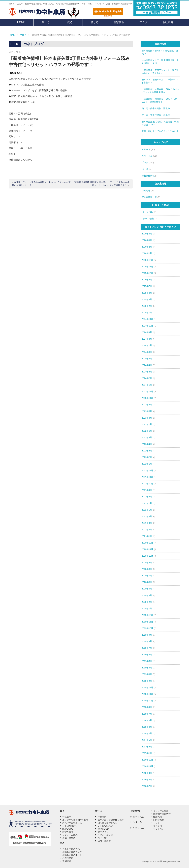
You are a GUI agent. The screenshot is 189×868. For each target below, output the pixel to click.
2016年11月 (147, 766)
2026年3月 (147, 240)
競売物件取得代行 (162, 814)
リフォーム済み (70, 835)
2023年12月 (147, 391)
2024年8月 (147, 339)
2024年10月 (147, 326)
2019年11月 (147, 622)
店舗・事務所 (69, 838)
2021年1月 (147, 536)
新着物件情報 (148, 176)
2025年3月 (147, 299)
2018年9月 (147, 707)
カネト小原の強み (71, 849)
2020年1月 (147, 608)
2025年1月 (147, 313)
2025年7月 (147, 286)
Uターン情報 (148, 219)
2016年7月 (147, 786)
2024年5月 (147, 359)
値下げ (145, 169)
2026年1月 (147, 253)
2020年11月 (147, 549)
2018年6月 (147, 720)
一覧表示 (67, 817)
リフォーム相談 (161, 811)
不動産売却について (72, 852)
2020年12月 (147, 543)
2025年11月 (147, 267)
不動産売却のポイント (73, 855)
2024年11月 (147, 319)
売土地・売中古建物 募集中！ (157, 108)
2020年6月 (147, 582)
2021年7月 (147, 503)
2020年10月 (147, 556)
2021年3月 (147, 523)
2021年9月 (147, 490)
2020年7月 (147, 576)
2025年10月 (147, 273)
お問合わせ (159, 820)
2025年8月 (147, 280)
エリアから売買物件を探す (75, 820)
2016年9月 (147, 773)
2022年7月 (147, 424)
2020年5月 (147, 589)
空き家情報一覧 (149, 197)
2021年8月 (147, 497)
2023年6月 (147, 405)
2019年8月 (147, 641)
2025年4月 (147, 293)
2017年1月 (147, 753)
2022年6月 (147, 431)
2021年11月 (147, 477)
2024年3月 (147, 372)
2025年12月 (147, 260)
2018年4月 (147, 727)
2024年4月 (147, 365)
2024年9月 (147, 332)
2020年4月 (147, 595)
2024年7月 (147, 345)
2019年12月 (147, 615)
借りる (94, 22)
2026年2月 (147, 247)
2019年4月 (147, 668)
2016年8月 (147, 780)
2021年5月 (147, 510)
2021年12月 (147, 470)
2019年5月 (147, 661)
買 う (46, 22)
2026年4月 (147, 234)
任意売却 (157, 817)
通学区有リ (68, 832)
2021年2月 (147, 530)
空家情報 (119, 22)
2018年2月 (147, 733)
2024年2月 (147, 378)
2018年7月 (147, 714)
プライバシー (160, 829)
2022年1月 (147, 464)
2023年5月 (147, 411)
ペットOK (103, 838)
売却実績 (67, 861)
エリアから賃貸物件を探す (111, 820)
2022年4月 (147, 444)
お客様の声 (68, 858)
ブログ (143, 22)
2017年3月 (147, 747)
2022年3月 (147, 451)
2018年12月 (147, 687)
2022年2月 (147, 457)
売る (70, 22)
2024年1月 (147, 385)
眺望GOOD (68, 829)
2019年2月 (147, 681)
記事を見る (138, 817)
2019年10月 (147, 628)
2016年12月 (147, 760)
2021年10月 (147, 484)
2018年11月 (147, 694)
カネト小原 (147, 156)
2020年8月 (147, 569)
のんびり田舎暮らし (72, 823)
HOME (21, 22)
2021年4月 (147, 516)
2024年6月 (147, 352)
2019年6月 (147, 655)
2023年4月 (147, 418)
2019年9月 (147, 635)
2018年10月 (147, 701)
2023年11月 (147, 398)
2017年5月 (147, 740)
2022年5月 (147, 437)
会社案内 (168, 22)
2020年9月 (147, 563)
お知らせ (146, 149)
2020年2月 (147, 602)
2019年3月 (147, 674)
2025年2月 (147, 306)
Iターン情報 (147, 212)
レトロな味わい (70, 826)
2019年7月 (147, 648)
